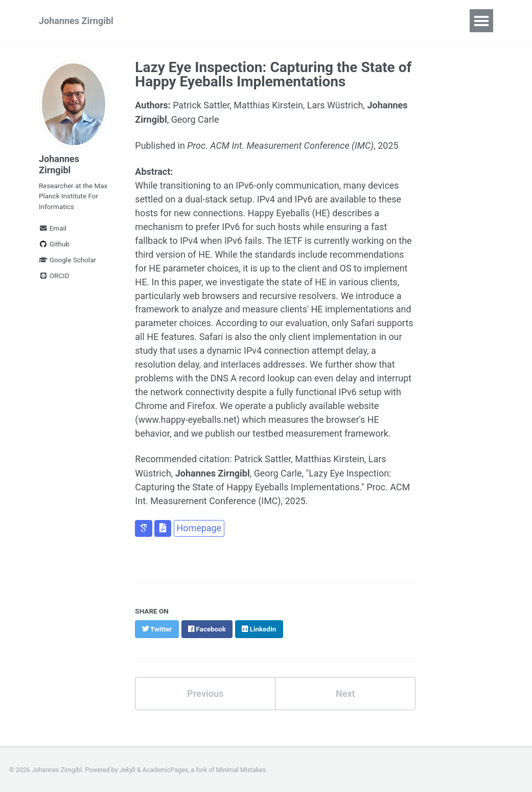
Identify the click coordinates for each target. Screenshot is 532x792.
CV (362, 21)
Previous (205, 693)
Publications (176, 21)
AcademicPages (165, 768)
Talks (230, 21)
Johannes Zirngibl (76, 21)
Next (345, 693)
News (326, 21)
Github (54, 244)
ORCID (54, 276)
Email (53, 228)
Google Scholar (67, 260)
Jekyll (127, 768)
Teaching (278, 21)
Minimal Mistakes (241, 768)
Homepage (199, 527)
